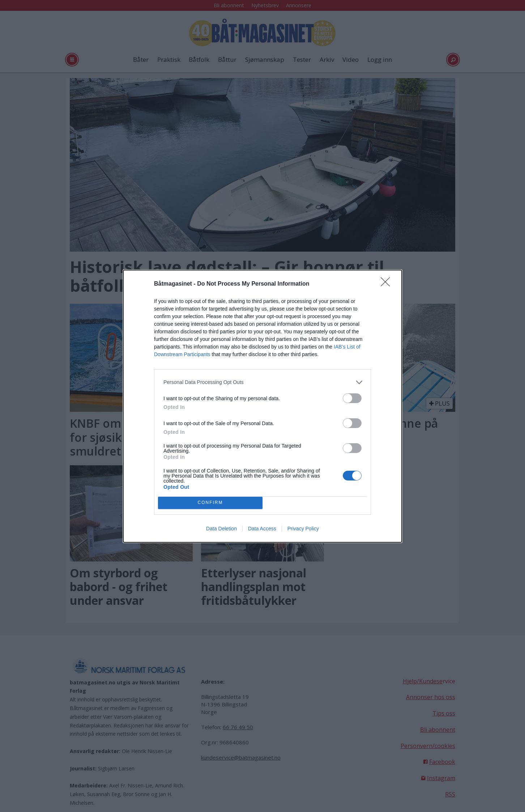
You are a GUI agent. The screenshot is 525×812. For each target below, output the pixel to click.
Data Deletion (221, 529)
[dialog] (262, 406)
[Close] (388, 284)
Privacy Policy (303, 529)
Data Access (262, 529)
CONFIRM (210, 503)
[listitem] (262, 382)
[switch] (352, 398)
